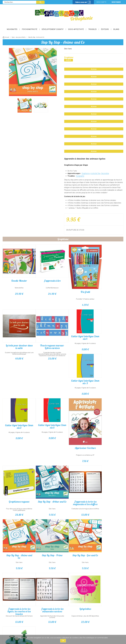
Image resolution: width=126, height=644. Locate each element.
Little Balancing (48, 586)
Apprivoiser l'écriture (108, 434)
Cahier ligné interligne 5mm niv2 (78, 372)
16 (48, 599)
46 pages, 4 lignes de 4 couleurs (18, 378)
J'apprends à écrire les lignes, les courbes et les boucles (78, 538)
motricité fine (95, 173)
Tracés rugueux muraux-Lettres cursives (108, 330)
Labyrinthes (18, 586)
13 (78, 498)
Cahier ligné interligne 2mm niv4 (18, 372)
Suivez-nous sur (81, 2)
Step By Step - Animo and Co (63, 42)
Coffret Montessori (48, 285)
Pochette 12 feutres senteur (78, 295)
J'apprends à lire (48, 278)
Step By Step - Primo (18, 536)
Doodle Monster (18, 278)
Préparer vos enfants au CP (108, 441)
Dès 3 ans (18, 543)
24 (48, 291)
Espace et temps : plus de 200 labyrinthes (18, 594)
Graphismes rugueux (18, 485)
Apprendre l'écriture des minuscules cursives (108, 544)
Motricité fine (18, 285)
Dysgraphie (80, 176)
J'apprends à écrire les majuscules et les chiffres (78, 486)
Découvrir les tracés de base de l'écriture (78, 544)
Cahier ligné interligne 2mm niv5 (108, 372)
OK (63, 641)
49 (108, 291)
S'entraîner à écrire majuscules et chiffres (78, 493)
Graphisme (86, 173)
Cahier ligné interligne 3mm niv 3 (48, 372)
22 (18, 599)
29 (18, 291)
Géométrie (105, 173)
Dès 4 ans (48, 492)
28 (18, 498)
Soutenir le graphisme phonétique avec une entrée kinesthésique (108, 286)
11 (18, 384)
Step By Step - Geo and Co (48, 536)
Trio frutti (78, 288)
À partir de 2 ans (48, 593)
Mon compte (101, 2)
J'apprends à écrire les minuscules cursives (108, 537)
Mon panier (116, 2)
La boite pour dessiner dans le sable (108, 279)
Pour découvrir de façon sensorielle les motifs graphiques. (18, 493)
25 (108, 342)
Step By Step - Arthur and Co (48, 486)
